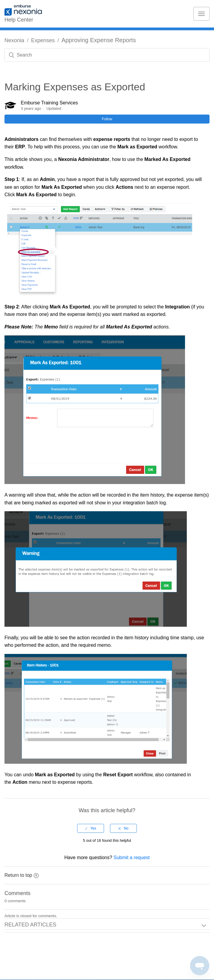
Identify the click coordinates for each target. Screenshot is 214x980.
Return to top (22, 875)
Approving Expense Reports (99, 40)
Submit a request (132, 857)
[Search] (107, 55)
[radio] (91, 828)
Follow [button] (107, 119)
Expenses (43, 40)
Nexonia (14, 40)
